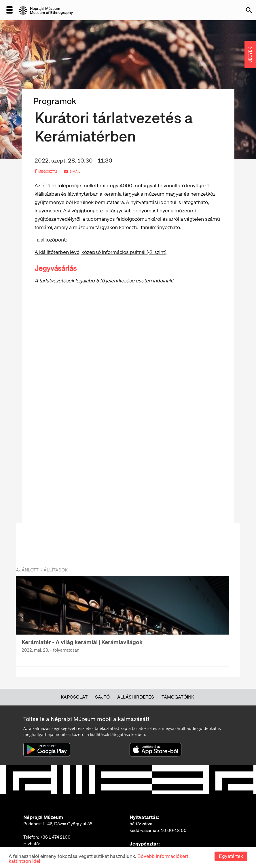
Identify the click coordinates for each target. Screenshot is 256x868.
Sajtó (102, 697)
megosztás (46, 171)
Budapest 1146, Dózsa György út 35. (58, 824)
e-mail (72, 171)
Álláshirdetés (136, 697)
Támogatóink (178, 697)
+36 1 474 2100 (55, 837)
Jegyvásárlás (56, 268)
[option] (122, 618)
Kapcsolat (74, 697)
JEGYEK (250, 55)
